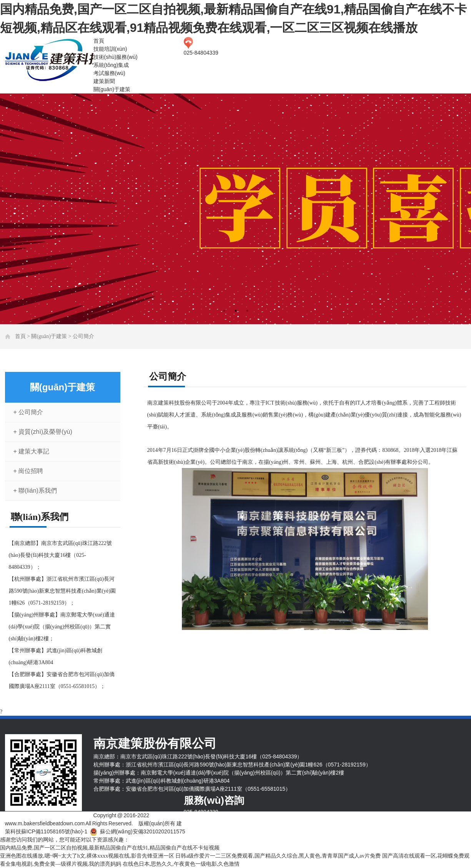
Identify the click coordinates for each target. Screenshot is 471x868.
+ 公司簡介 (28, 412)
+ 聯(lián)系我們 (35, 491)
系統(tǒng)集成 (111, 65)
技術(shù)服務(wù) (116, 57)
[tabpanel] (235, 209)
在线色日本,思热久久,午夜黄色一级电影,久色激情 (181, 864)
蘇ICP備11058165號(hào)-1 (54, 831)
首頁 (99, 41)
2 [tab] (236, 311)
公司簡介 (83, 336)
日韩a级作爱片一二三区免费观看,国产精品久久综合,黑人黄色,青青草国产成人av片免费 (278, 856)
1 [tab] (224, 311)
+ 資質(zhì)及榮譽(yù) (43, 432)
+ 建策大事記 (32, 451)
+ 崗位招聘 (28, 471)
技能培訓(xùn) (110, 49)
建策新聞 (104, 81)
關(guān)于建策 (112, 89)
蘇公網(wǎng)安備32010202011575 (143, 831)
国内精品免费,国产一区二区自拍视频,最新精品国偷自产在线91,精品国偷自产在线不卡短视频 (110, 848)
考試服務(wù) (109, 73)
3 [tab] (247, 311)
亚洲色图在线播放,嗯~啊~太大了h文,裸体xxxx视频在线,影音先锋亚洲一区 (87, 856)
